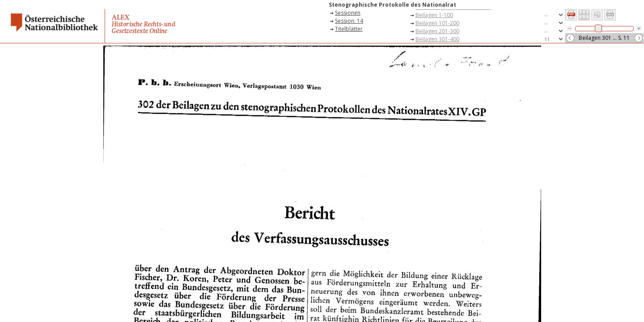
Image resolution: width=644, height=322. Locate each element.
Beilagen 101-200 (437, 23)
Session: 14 (349, 21)
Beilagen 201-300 (437, 31)
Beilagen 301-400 (437, 39)
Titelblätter (349, 29)
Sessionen (348, 13)
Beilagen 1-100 (434, 15)
